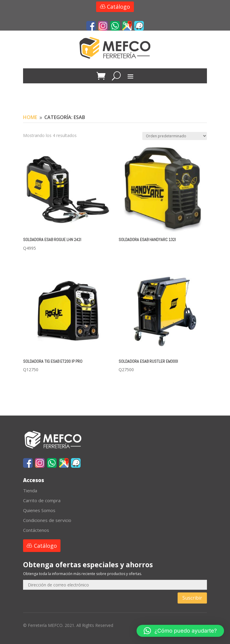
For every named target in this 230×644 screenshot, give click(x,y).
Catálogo (118, 7)
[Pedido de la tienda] (175, 136)
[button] (180, 631)
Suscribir (192, 598)
